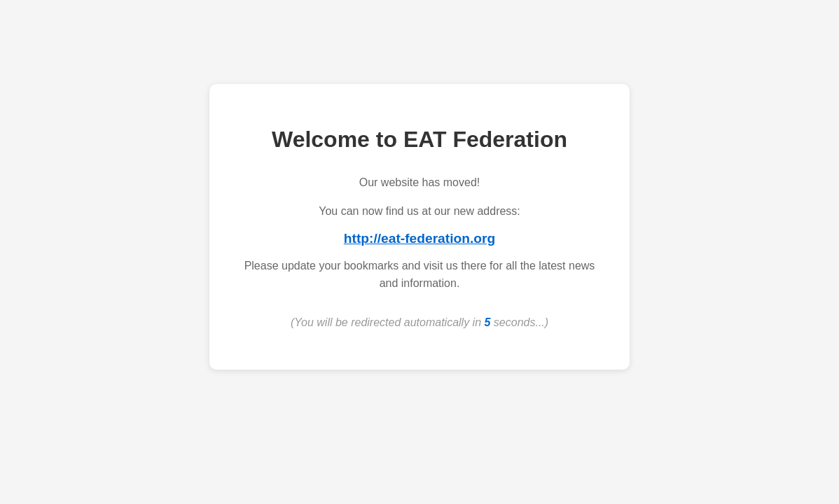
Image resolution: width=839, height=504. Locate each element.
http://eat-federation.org (419, 238)
